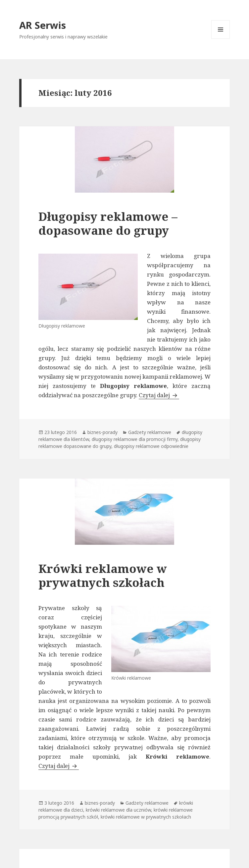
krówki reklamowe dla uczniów (118, 810)
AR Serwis (43, 25)
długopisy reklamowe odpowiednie (151, 446)
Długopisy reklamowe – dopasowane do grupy (108, 223)
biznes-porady (102, 432)
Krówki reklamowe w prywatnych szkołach (103, 575)
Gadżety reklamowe (150, 432)
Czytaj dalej (159, 395)
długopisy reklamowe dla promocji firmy (135, 439)
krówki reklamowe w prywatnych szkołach (146, 817)
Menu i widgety (221, 39)
